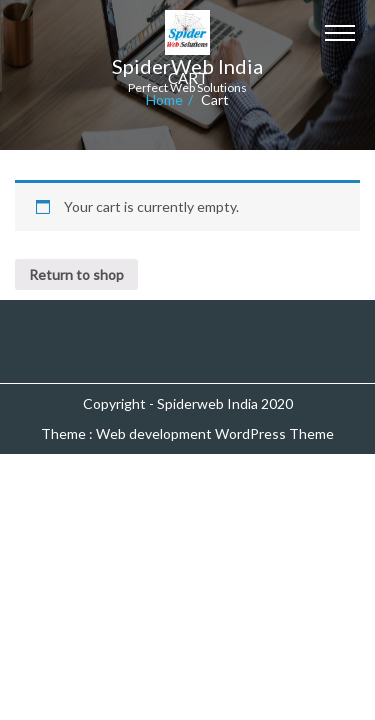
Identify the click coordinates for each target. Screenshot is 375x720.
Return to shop (76, 274)
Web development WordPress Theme (215, 433)
